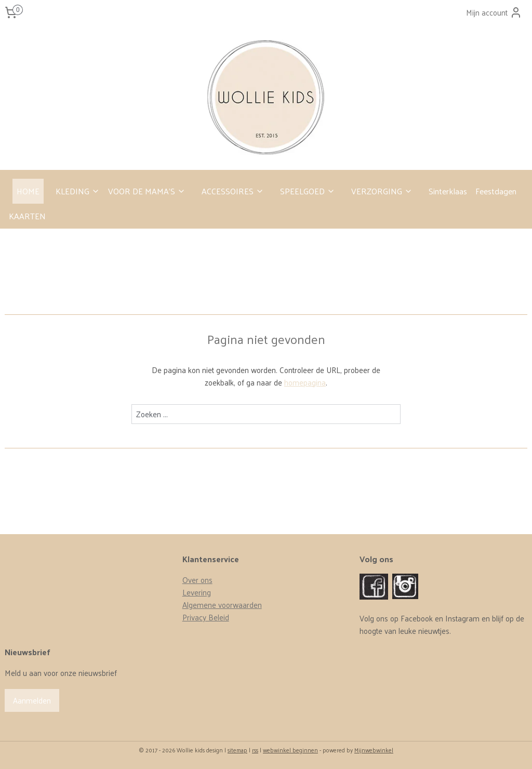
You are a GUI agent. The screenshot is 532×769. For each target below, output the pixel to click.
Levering (197, 592)
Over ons (197, 580)
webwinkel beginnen (290, 750)
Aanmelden (32, 700)
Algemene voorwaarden (222, 605)
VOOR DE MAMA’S (147, 191)
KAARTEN (27, 216)
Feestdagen (496, 191)
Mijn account (494, 12)
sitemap (237, 750)
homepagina (305, 382)
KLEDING (78, 191)
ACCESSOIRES (233, 191)
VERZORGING (382, 191)
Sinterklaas (448, 191)
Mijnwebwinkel (374, 750)
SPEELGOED (308, 191)
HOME (28, 191)
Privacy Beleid (206, 617)
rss (255, 750)
